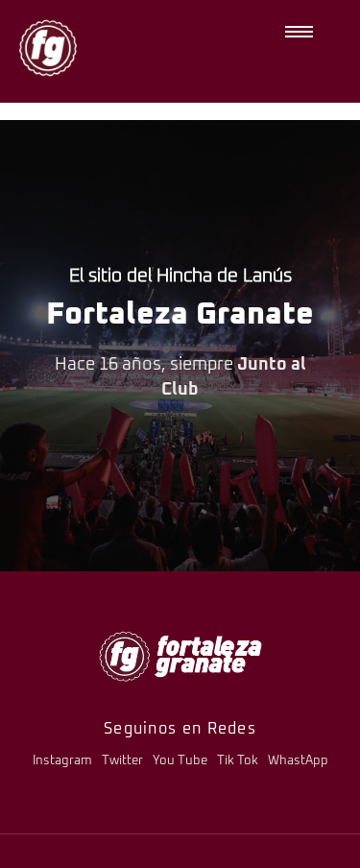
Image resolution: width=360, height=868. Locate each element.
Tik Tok (238, 761)
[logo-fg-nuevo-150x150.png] (48, 48)
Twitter (122, 761)
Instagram (62, 761)
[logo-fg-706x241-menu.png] (180, 656)
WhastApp (298, 761)
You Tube (180, 761)
